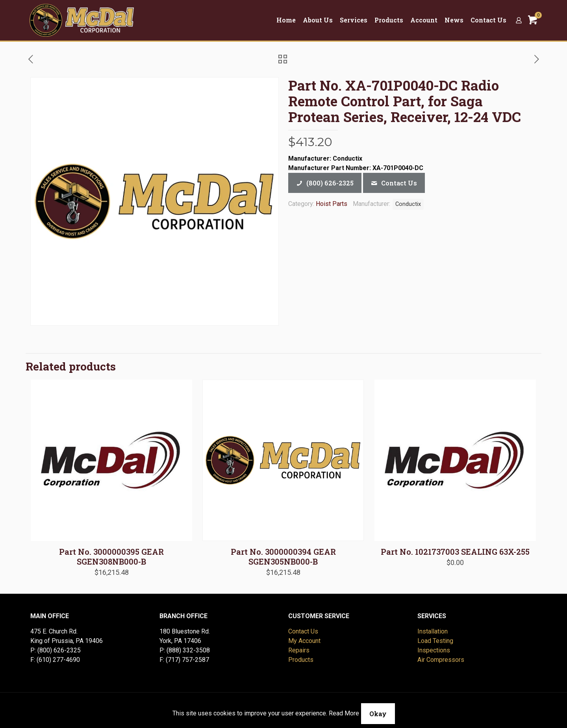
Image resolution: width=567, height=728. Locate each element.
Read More (344, 713)
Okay (378, 714)
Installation (433, 631)
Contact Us (303, 631)
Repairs (299, 650)
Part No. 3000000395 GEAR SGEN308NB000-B (111, 557)
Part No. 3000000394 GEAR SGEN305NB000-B (283, 557)
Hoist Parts (332, 204)
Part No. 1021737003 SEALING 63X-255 (455, 552)
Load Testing (435, 641)
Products (301, 660)
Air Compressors (441, 660)
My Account (304, 641)
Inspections (434, 650)
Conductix (408, 204)
